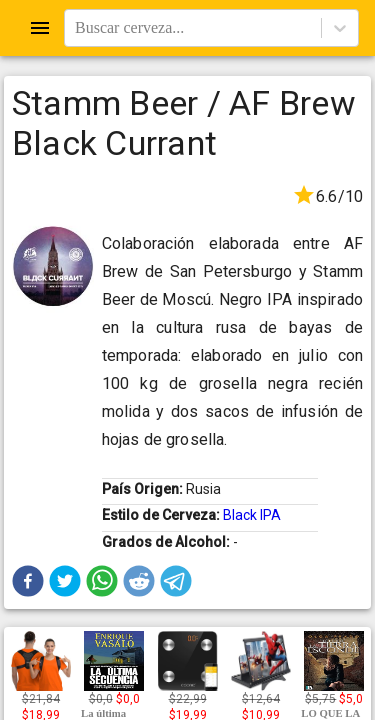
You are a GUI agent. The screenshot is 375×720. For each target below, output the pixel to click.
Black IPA (252, 515)
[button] (28, 581)
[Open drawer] (40, 28)
